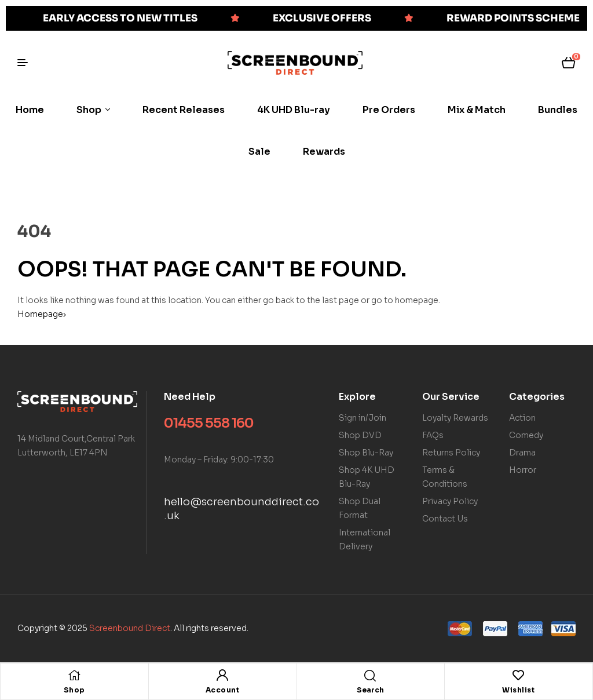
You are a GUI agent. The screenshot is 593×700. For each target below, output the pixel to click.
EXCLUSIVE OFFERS (322, 18)
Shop (74, 690)
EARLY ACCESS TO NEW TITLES (120, 18)
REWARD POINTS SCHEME (513, 18)
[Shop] (74, 675)
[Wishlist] (518, 675)
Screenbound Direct (130, 628)
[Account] (222, 675)
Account (223, 690)
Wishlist (518, 690)
